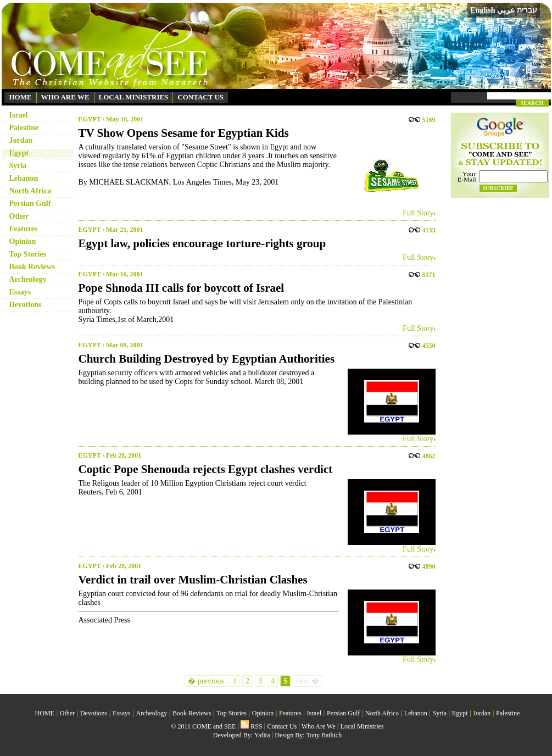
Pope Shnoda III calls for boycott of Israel (182, 288)
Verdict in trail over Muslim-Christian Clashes (193, 580)
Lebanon (24, 178)
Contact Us (282, 726)
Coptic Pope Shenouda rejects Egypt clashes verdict (206, 469)
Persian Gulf (30, 204)
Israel (19, 115)
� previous (206, 681)
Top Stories (28, 254)
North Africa (30, 191)
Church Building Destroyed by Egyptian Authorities (207, 359)
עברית (527, 10)
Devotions (26, 305)
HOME (21, 97)
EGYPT (90, 119)
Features (24, 229)
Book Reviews (32, 267)
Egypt (19, 153)
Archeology (28, 279)
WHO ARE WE (65, 97)
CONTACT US (200, 97)
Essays (20, 292)
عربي (506, 10)
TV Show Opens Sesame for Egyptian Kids (184, 133)
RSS (251, 726)
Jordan (21, 140)
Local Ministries (362, 726)
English (483, 10)
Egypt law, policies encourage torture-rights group (202, 243)
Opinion (23, 241)
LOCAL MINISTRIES (134, 97)
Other (19, 216)
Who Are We (319, 726)
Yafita (262, 735)
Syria (18, 166)
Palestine (24, 128)
